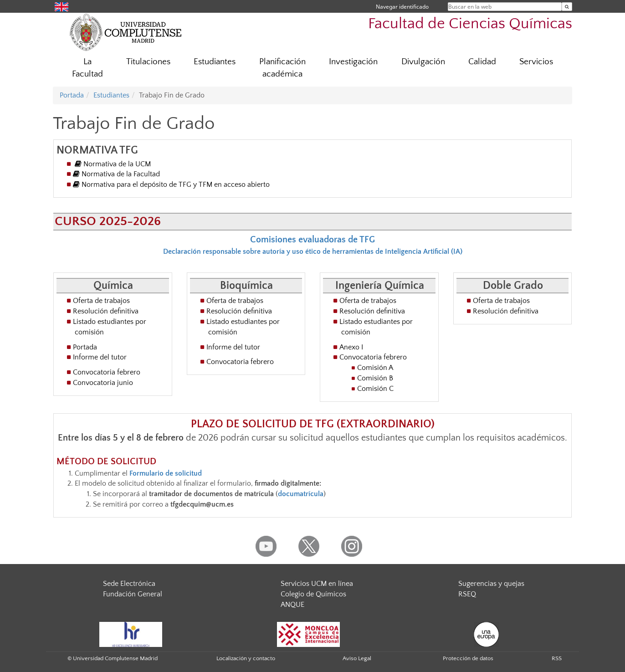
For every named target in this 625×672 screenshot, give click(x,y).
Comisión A (375, 368)
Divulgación (423, 62)
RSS (557, 658)
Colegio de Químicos (313, 594)
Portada (72, 95)
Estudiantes (215, 62)
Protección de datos (468, 658)
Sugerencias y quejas (491, 584)
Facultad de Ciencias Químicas (470, 24)
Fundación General (133, 594)
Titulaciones (148, 62)
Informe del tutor (100, 357)
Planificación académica (282, 68)
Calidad (482, 62)
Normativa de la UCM (113, 164)
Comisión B (375, 378)
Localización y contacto (246, 658)
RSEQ (467, 594)
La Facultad (87, 68)
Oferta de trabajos (101, 301)
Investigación (353, 62)
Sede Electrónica (129, 584)
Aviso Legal (357, 658)
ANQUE (292, 605)
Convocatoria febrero (107, 372)
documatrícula (301, 494)
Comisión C (375, 389)
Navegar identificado (402, 7)
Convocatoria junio (103, 383)
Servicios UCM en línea (317, 584)
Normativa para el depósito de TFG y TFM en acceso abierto (171, 185)
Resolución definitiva (106, 311)
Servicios (536, 62)
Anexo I (351, 347)
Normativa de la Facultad (116, 174)
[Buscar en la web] (567, 7)
